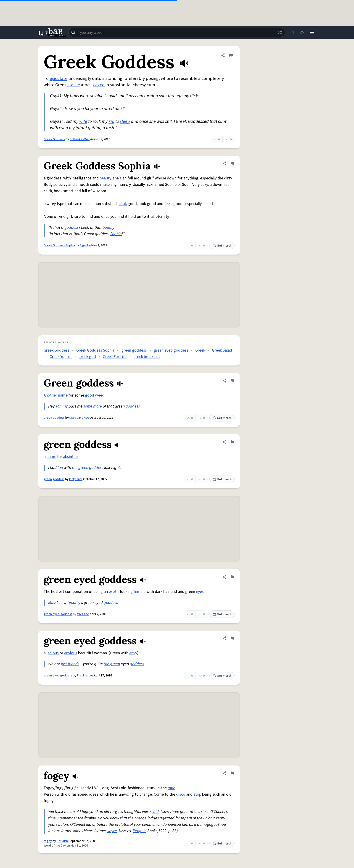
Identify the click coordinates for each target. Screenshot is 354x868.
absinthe (70, 457)
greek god (87, 357)
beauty (105, 178)
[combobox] (177, 32)
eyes (200, 592)
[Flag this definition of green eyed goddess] (232, 577)
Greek (200, 350)
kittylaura (76, 479)
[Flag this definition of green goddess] (232, 442)
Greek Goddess (54, 139)
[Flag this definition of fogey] (232, 773)
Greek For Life (115, 357)
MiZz (52, 603)
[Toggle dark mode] (302, 32)
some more (93, 406)
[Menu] (312, 32)
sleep (125, 121)
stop (197, 794)
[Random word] (279, 32)
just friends (70, 664)
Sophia (116, 234)
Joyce (112, 831)
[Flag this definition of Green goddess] (232, 381)
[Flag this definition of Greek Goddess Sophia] (232, 163)
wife (83, 121)
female (140, 592)
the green (80, 468)
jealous (53, 653)
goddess (71, 228)
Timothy (74, 603)
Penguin (140, 831)
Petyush (62, 841)
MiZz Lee (83, 614)
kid (111, 121)
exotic (114, 592)
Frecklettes (85, 676)
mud (172, 788)
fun (60, 468)
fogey (48, 841)
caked (99, 85)
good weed (95, 395)
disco (181, 794)
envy (133, 653)
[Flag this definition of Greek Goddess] (231, 55)
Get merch (222, 246)
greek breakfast (147, 357)
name (63, 395)
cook (123, 204)
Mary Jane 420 (79, 418)
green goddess (134, 350)
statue (74, 85)
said (155, 812)
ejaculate (58, 79)
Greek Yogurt (61, 357)
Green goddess (54, 418)
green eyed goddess (171, 350)
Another (50, 395)
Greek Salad (222, 350)
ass (226, 185)
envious (71, 653)
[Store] (292, 32)
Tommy (62, 406)
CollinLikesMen (80, 139)
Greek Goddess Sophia (59, 245)
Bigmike (86, 245)
